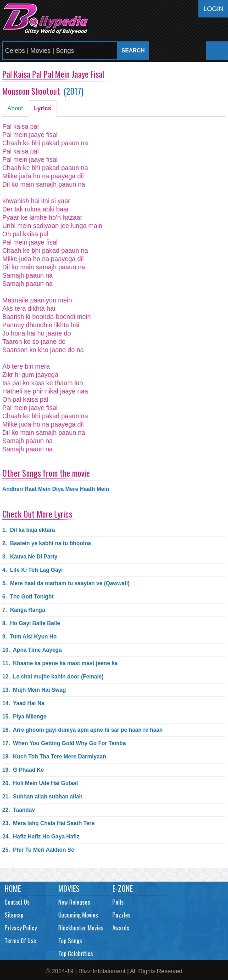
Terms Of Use (20, 940)
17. (64, 743)
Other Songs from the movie (46, 473)
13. (34, 690)
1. (29, 530)
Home (13, 889)
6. (28, 597)
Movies (69, 889)
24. (41, 837)
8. (31, 623)
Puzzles (122, 915)
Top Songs (70, 940)
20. (40, 783)
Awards (121, 928)
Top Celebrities (76, 953)
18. (54, 757)
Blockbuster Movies (81, 928)
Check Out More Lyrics (37, 514)
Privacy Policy (21, 928)
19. (23, 770)
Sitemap (14, 915)
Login (213, 9)
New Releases (74, 902)
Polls (118, 902)
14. (23, 703)
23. (48, 823)
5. (66, 583)
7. (24, 610)
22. (19, 810)
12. (53, 677)
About (15, 108)
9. (30, 637)
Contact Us (17, 902)
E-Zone (122, 889)
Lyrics (43, 108)
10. (32, 650)
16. (83, 730)
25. (38, 850)
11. (60, 663)
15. (24, 717)
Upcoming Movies (78, 915)
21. (42, 797)
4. (33, 570)
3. (30, 557)
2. (47, 543)
